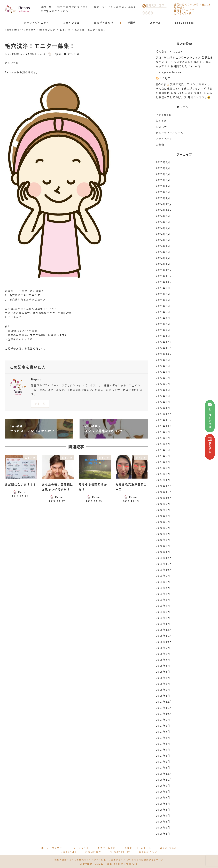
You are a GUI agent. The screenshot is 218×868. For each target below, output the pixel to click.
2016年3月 (163, 821)
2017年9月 (163, 720)
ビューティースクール (170, 133)
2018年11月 (164, 636)
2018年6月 (163, 666)
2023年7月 (163, 300)
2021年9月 (163, 432)
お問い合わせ (93, 852)
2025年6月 (163, 174)
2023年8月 (163, 294)
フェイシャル (81, 848)
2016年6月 (163, 804)
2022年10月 (164, 354)
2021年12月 (164, 414)
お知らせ (161, 127)
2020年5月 (163, 528)
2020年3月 (163, 540)
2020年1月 (163, 552)
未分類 (160, 145)
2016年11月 (164, 780)
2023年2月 (163, 330)
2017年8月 (163, 726)
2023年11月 (164, 276)
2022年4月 (163, 390)
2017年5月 (163, 744)
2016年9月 (163, 786)
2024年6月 (163, 234)
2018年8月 (163, 654)
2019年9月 (163, 576)
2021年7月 (163, 444)
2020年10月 (164, 498)
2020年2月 (163, 546)
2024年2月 (163, 258)
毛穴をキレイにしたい (170, 51)
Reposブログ (69, 852)
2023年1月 (163, 336)
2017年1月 (163, 767)
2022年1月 (163, 408)
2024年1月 (163, 264)
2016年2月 (163, 827)
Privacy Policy (120, 852)
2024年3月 (163, 252)
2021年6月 (163, 450)
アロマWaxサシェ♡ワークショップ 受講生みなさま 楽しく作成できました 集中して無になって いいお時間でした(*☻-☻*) (184, 62)
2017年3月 (163, 756)
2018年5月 (163, 672)
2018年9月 (163, 648)
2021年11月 (164, 420)
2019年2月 (163, 618)
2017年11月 (164, 708)
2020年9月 (163, 504)
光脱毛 (128, 848)
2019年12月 (164, 558)
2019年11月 (164, 564)
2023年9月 (163, 288)
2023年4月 (163, 318)
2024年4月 (163, 246)
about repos (168, 848)
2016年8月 (163, 792)
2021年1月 (163, 480)
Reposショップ (148, 852)
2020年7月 (163, 516)
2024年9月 (163, 216)
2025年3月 (163, 192)
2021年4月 (163, 462)
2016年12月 (164, 774)
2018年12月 (164, 630)
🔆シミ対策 (163, 78)
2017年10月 (164, 714)
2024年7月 (163, 228)
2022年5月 (163, 384)
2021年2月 (163, 474)
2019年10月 (164, 570)
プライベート (164, 139)
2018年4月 (163, 678)
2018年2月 (163, 690)
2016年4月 (163, 816)
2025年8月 (163, 162)
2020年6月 (163, 522)
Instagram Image (169, 72)
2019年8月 (163, 582)
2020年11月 (164, 492)
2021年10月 (164, 426)
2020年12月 (164, 486)
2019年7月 (163, 588)
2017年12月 (164, 702)
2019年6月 (163, 594)
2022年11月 (164, 348)
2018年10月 (164, 642)
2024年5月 (163, 240)
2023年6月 (163, 306)
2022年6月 (163, 378)
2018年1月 (163, 696)
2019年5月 (163, 600)
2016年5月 (163, 810)
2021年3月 (163, 468)
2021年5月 (163, 456)
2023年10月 (164, 282)
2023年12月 (164, 270)
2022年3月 (163, 396)
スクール (146, 848)
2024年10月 (164, 210)
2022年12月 (164, 342)
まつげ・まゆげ (107, 848)
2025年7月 (163, 168)
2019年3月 (163, 612)
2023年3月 (163, 324)
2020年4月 (163, 534)
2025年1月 (163, 198)
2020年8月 (163, 510)
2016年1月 (163, 834)
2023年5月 (163, 312)
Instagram (163, 115)
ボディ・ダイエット (53, 848)
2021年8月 (163, 438)
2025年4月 (163, 186)
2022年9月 (163, 360)
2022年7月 (163, 372)
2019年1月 (163, 624)
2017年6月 (163, 738)
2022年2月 (163, 402)
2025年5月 (163, 180)
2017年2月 (163, 762)
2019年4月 (163, 606)
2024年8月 (163, 222)
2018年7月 (163, 660)
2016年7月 (163, 797)
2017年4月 (163, 750)
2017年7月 (163, 732)
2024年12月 (164, 204)
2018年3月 (163, 684)
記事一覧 (40, 404)
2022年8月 (163, 366)
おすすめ (74, 54)
